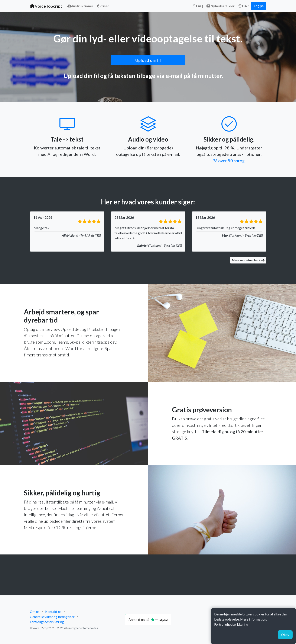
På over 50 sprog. (229, 161)
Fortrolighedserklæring (47, 622)
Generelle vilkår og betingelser (52, 617)
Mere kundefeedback (248, 260)
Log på (259, 6)
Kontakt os (53, 611)
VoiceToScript (46, 6)
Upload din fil (148, 60)
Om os (35, 611)
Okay (285, 635)
